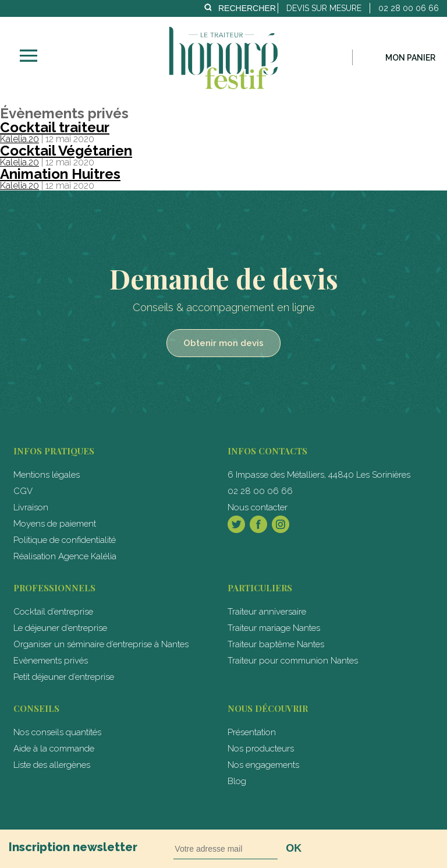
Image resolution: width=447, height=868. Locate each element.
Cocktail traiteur (55, 127)
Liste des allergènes (52, 765)
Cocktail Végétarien (66, 151)
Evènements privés (51, 661)
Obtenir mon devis (223, 343)
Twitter (236, 524)
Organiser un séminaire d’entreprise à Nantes (101, 644)
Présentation (252, 732)
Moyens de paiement (55, 524)
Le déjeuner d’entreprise (60, 628)
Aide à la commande (54, 749)
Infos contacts (267, 451)
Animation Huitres (60, 174)
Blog (237, 781)
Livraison (31, 507)
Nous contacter (258, 507)
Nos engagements (263, 765)
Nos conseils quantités (57, 732)
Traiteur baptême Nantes (276, 644)
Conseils (36, 708)
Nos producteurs (261, 749)
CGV (23, 491)
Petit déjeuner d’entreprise (64, 677)
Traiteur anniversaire (267, 612)
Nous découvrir (268, 708)
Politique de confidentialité (65, 540)
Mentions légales (47, 475)
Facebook (258, 524)
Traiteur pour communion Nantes (293, 661)
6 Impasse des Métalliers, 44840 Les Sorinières (319, 475)
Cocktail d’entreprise (53, 612)
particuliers (260, 588)
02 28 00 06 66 (260, 491)
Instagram (281, 524)
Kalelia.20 (19, 139)
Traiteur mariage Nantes (274, 628)
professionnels (54, 588)
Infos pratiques (54, 451)
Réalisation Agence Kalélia (65, 556)
